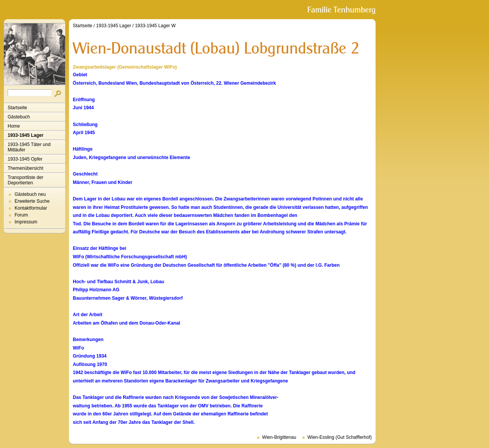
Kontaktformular (31, 208)
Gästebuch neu (30, 194)
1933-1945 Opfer (25, 159)
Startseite (17, 108)
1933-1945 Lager (25, 135)
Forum (21, 215)
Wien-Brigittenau (279, 437)
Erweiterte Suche (32, 201)
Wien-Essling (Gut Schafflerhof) (340, 437)
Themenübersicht (25, 168)
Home (14, 126)
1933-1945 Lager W (155, 26)
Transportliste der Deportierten (25, 180)
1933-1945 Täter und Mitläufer (29, 147)
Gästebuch (19, 117)
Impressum (26, 222)
